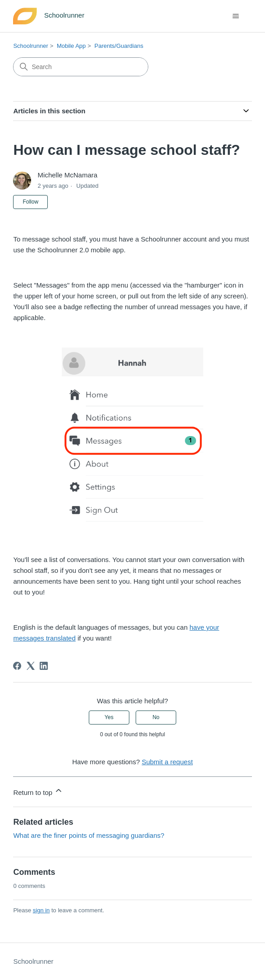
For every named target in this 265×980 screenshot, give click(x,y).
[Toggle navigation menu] (236, 16)
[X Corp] (31, 666)
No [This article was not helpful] (156, 717)
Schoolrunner (30, 46)
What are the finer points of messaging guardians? (89, 835)
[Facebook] (17, 666)
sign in (41, 910)
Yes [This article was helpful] (109, 717)
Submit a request (167, 762)
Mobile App (71, 46)
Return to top (38, 791)
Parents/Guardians (119, 46)
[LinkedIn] (44, 666)
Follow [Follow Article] (30, 202)
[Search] (81, 67)
